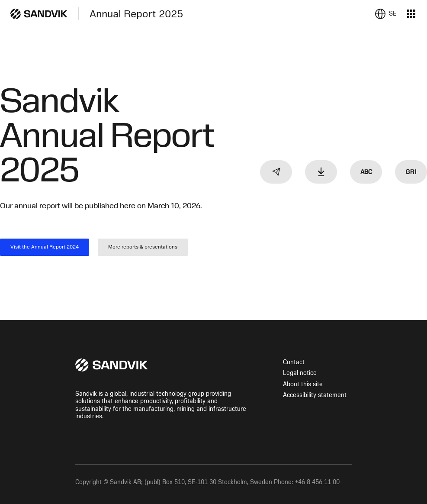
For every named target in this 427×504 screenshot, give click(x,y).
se (393, 14)
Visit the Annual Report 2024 (45, 247)
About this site (303, 384)
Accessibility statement (315, 395)
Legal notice (300, 373)
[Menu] (411, 14)
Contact (294, 362)
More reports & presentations (143, 247)
